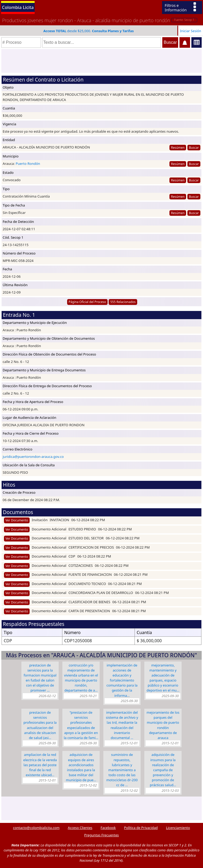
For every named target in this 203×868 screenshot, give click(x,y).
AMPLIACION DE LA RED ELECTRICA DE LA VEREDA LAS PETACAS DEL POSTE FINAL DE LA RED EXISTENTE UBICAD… (40, 765)
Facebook (108, 828)
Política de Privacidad (141, 828)
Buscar (194, 147)
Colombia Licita (18, 7)
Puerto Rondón (28, 164)
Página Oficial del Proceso (87, 302)
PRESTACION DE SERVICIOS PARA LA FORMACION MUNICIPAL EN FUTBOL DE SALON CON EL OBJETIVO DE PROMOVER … (40, 678)
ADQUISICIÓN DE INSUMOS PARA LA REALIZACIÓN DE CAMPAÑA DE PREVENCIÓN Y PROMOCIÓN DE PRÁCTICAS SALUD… (163, 770)
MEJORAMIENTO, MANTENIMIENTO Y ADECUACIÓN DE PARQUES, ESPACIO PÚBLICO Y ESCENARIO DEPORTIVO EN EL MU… (163, 678)
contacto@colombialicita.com (36, 828)
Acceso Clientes (80, 828)
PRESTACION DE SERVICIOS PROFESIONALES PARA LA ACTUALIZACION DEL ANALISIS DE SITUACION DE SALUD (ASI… (40, 725)
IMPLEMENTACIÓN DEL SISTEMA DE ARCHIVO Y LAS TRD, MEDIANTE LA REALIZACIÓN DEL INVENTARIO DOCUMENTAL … (122, 725)
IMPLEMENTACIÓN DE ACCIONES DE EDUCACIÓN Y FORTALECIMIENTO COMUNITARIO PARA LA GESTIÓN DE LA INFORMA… (122, 680)
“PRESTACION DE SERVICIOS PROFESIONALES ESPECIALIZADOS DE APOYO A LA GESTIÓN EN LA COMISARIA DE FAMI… (81, 725)
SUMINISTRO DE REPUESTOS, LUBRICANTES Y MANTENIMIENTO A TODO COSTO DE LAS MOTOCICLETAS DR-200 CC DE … (122, 770)
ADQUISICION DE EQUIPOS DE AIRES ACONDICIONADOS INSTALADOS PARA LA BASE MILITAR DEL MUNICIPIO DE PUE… (81, 767)
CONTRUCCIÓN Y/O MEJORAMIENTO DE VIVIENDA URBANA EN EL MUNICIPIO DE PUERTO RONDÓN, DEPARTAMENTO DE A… (81, 678)
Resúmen (178, 147)
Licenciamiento (178, 828)
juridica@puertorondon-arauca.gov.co (33, 457)
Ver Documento (17, 520)
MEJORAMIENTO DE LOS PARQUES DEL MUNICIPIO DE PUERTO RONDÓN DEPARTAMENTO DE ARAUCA (163, 725)
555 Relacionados (123, 302)
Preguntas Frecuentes (102, 835)
